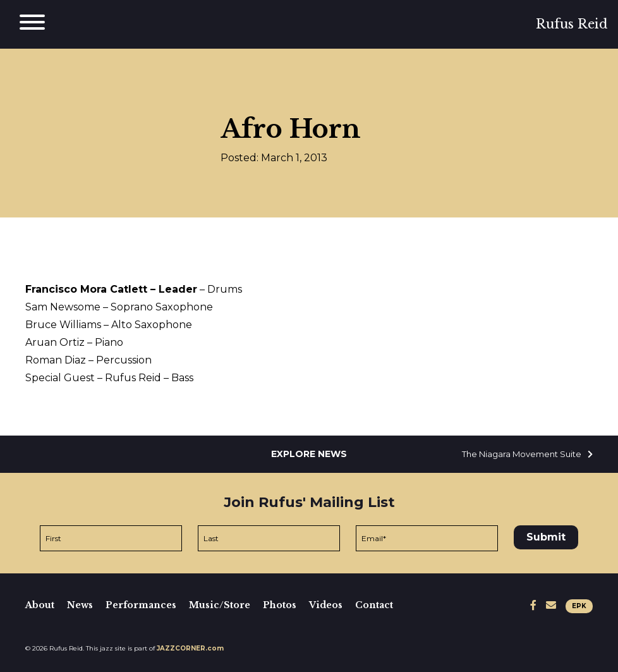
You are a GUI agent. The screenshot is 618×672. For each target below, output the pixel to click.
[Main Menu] (32, 24)
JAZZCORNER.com (190, 648)
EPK (579, 606)
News (80, 605)
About (40, 605)
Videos (326, 605)
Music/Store (220, 605)
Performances (141, 605)
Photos (280, 605)
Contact (374, 605)
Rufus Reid (572, 24)
